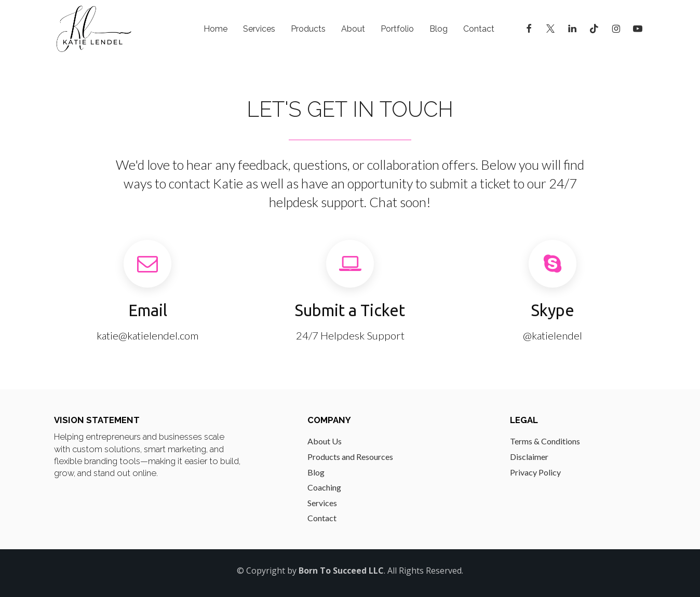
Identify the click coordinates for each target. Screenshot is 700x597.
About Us (325, 441)
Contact (479, 29)
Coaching (324, 487)
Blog (439, 29)
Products (308, 29)
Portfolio (397, 29)
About (353, 29)
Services (259, 29)
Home (216, 29)
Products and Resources (350, 457)
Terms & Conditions (545, 441)
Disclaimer (529, 457)
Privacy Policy (535, 472)
